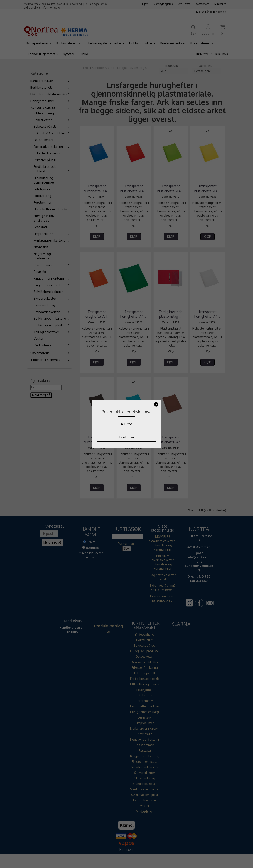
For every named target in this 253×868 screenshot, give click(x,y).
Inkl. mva (127, 424)
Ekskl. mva (127, 437)
